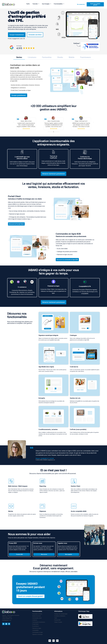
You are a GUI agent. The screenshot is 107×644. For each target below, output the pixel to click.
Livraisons (35, 620)
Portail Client (35, 624)
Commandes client (37, 618)
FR (57, 641)
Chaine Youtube (58, 622)
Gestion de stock (37, 616)
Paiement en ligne (37, 628)
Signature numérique (37, 634)
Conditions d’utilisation (60, 616)
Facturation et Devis (37, 614)
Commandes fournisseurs (39, 622)
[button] (48, 132)
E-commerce (36, 626)
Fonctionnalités (59, 4)
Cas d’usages (46, 4)
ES (54, 641)
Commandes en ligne (38, 632)
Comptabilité (35, 630)
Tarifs (28, 4)
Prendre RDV (57, 620)
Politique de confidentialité (61, 614)
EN (50, 641)
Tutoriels (36, 4)
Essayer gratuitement (19, 95)
